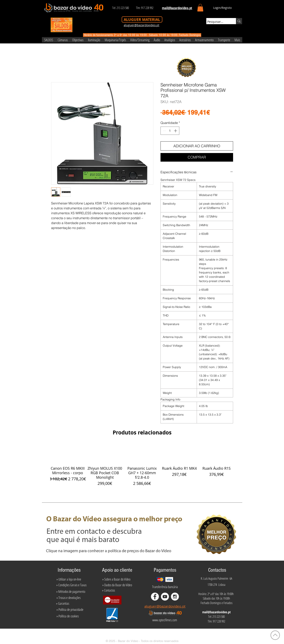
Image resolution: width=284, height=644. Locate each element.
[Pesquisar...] (217, 22)
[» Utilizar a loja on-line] (69, 579)
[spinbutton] (170, 131)
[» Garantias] (63, 603)
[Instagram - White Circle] (175, 597)
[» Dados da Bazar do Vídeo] (117, 585)
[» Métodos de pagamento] (71, 592)
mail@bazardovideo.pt (216, 612)
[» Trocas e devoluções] (69, 598)
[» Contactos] (108, 590)
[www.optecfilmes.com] (165, 620)
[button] (200, 8)
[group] (142, 465)
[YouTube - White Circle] (165, 597)
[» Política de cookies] (68, 616)
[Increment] (176, 131)
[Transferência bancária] (165, 587)
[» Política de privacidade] (70, 610)
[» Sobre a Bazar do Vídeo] (116, 579)
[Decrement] (164, 131)
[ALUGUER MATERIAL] (142, 19)
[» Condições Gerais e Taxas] (71, 585)
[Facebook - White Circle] (155, 597)
